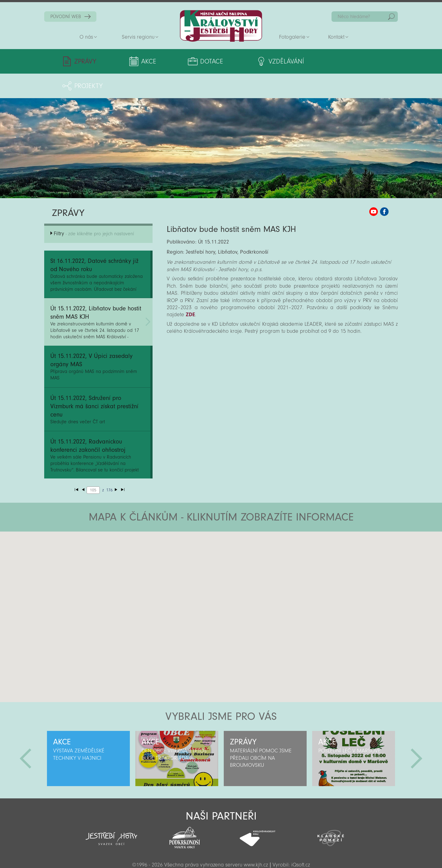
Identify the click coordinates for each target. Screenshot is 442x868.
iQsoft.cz (301, 840)
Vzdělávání (271, 61)
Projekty (340, 61)
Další (417, 734)
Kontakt (336, 37)
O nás (86, 37)
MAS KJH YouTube (374, 187)
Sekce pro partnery (220, 855)
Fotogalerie (292, 37)
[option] (88, 734)
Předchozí (25, 734)
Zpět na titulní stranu (221, 26)
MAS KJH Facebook (384, 187)
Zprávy (85, 61)
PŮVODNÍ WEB (66, 17)
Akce (144, 61)
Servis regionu (138, 37)
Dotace (202, 61)
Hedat (391, 17)
